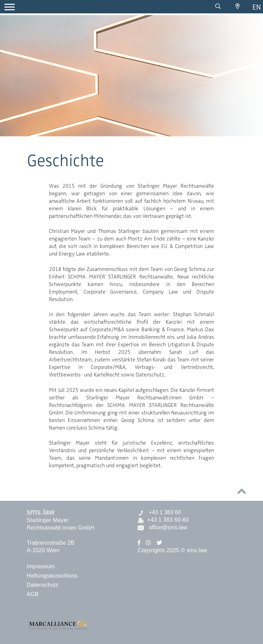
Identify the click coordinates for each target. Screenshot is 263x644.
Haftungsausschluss (52, 576)
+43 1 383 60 (159, 512)
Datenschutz (42, 585)
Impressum (41, 566)
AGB (33, 594)
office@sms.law (162, 527)
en (257, 7)
